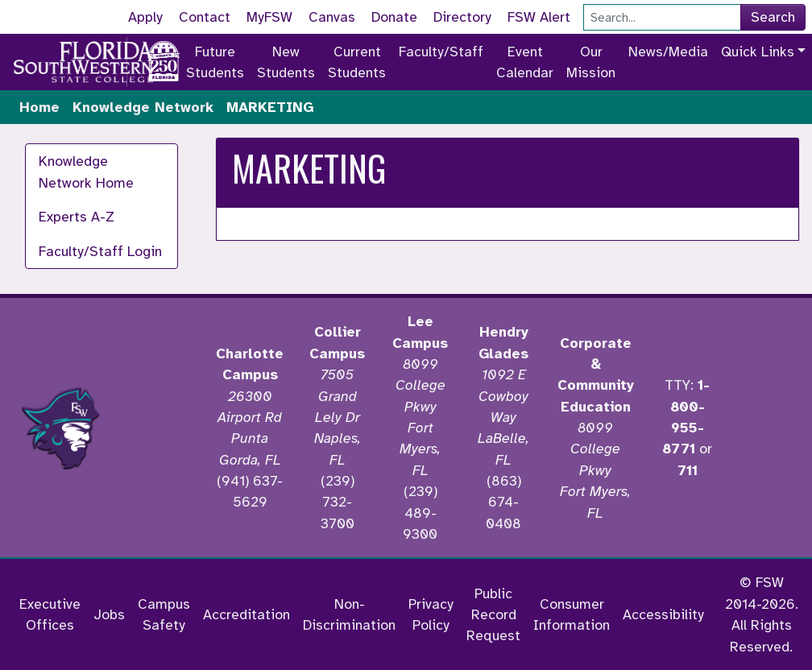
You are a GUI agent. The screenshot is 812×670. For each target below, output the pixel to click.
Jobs (109, 614)
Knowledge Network (143, 107)
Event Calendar (525, 62)
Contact (205, 17)
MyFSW (269, 17)
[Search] (662, 17)
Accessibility (663, 614)
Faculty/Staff (441, 52)
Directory (462, 17)
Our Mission (591, 62)
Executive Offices (50, 614)
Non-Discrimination (349, 614)
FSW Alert (539, 17)
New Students (286, 62)
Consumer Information (572, 614)
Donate (394, 17)
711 (688, 470)
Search (773, 17)
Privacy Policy (431, 614)
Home (39, 107)
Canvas (332, 17)
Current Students (357, 62)
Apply (145, 17)
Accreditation (246, 614)
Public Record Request (493, 615)
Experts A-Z (77, 217)
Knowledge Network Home (86, 172)
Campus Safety (164, 614)
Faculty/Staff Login (100, 251)
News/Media (668, 52)
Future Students (215, 62)
